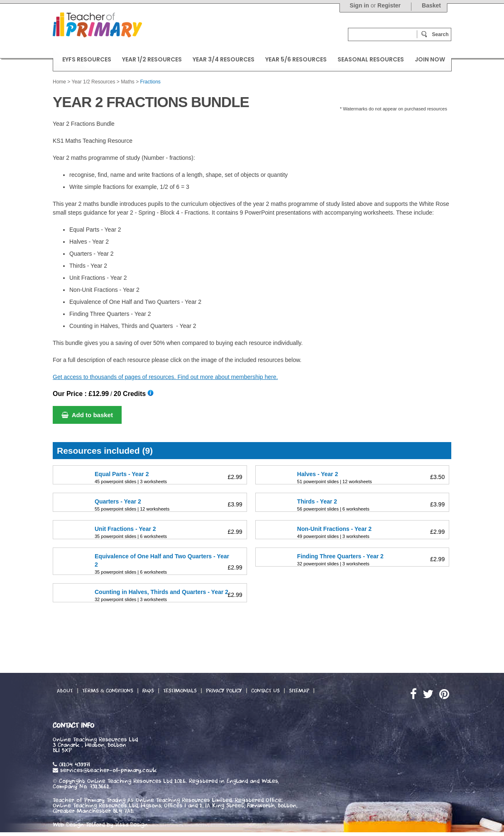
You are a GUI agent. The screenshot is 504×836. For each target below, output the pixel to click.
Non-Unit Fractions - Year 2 (334, 529)
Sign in (359, 5)
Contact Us (265, 691)
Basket (431, 5)
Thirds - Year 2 (317, 501)
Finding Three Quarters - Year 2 (340, 556)
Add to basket (87, 415)
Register (389, 5)
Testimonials (180, 691)
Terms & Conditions (108, 691)
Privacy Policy (224, 691)
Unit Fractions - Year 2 (125, 529)
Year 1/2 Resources (93, 82)
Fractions (150, 82)
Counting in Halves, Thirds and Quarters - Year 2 (161, 592)
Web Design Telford (79, 825)
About (65, 691)
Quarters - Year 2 (118, 501)
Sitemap (299, 691)
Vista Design (132, 825)
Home (59, 82)
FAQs (148, 691)
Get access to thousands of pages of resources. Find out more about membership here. (165, 377)
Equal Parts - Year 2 (122, 474)
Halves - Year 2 (318, 474)
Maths (128, 82)
